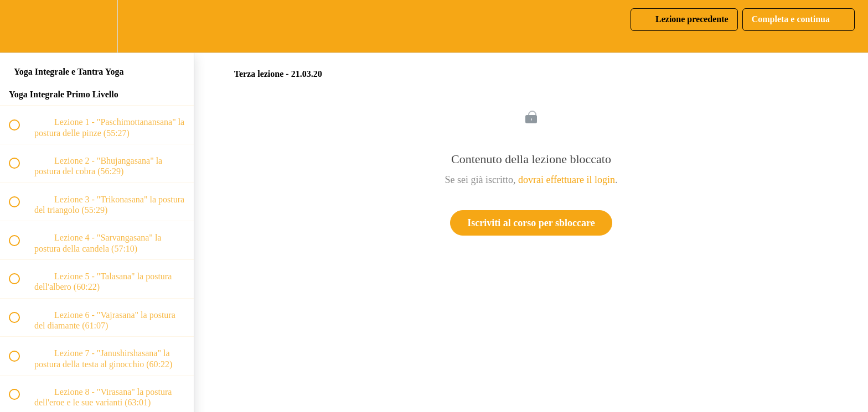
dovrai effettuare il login (567, 180)
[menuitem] (97, 26)
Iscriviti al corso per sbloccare (531, 223)
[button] (20, 26)
